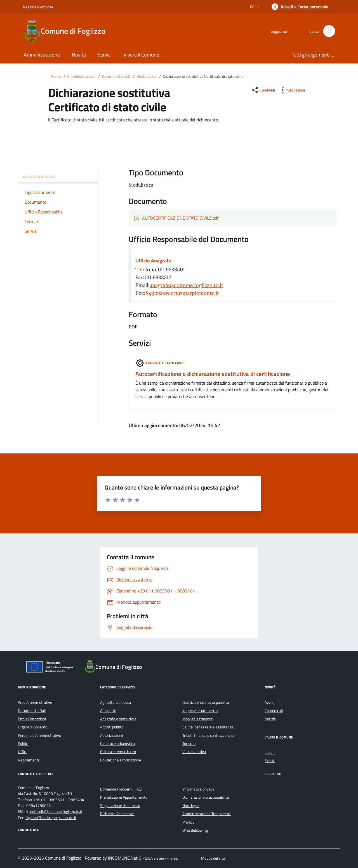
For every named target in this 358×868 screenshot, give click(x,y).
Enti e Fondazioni (32, 719)
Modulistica (147, 77)
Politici (23, 744)
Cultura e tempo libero (118, 752)
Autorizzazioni (111, 735)
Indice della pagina (58, 177)
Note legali (191, 806)
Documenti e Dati (32, 711)
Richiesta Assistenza (117, 814)
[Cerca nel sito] (329, 31)
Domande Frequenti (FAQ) (121, 789)
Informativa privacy (198, 789)
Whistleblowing (195, 830)
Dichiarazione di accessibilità (206, 797)
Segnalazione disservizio (120, 806)
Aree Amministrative (35, 702)
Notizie (270, 719)
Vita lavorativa (194, 752)
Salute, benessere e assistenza (208, 727)
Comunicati (274, 711)
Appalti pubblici (112, 727)
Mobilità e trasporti (198, 719)
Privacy (188, 822)
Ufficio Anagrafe (153, 261)
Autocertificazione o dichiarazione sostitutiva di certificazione (213, 374)
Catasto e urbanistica (117, 744)
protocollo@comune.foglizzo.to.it (56, 812)
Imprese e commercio (200, 711)
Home (56, 77)
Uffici (22, 752)
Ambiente (108, 711)
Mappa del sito (213, 858)
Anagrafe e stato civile (165, 363)
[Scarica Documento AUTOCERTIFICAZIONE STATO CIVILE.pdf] (176, 218)
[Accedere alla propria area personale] (300, 7)
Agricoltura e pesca (116, 702)
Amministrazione (81, 77)
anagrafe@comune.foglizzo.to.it (186, 285)
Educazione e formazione (121, 760)
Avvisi (269, 702)
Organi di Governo (33, 727)
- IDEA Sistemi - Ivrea (160, 858)
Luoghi (270, 752)
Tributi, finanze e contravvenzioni (209, 735)
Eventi (270, 761)
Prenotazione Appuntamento (124, 797)
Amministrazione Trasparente (207, 814)
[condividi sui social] (263, 90)
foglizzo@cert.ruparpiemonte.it (182, 293)
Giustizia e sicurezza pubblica (206, 702)
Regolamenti (28, 760)
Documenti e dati (116, 77)
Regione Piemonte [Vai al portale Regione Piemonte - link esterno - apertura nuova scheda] (38, 7)
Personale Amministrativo (39, 735)
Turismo (189, 744)
